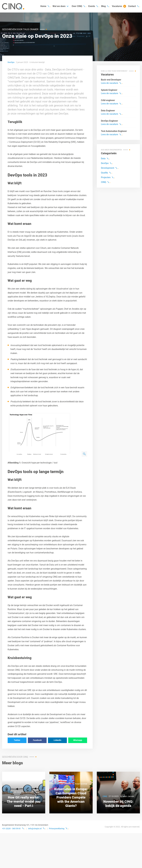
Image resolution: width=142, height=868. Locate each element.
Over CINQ (77, 6)
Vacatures (119, 6)
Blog (103, 6)
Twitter (17, 740)
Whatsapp (78, 740)
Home (43, 6)
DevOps (105, 163)
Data (103, 158)
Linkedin (57, 740)
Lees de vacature (110, 83)
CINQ (104, 182)
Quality (104, 173)
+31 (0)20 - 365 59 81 (11, 829)
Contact (132, 6)
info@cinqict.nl (35, 829)
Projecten (106, 177)
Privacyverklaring (57, 829)
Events (92, 6)
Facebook (37, 740)
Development (108, 168)
